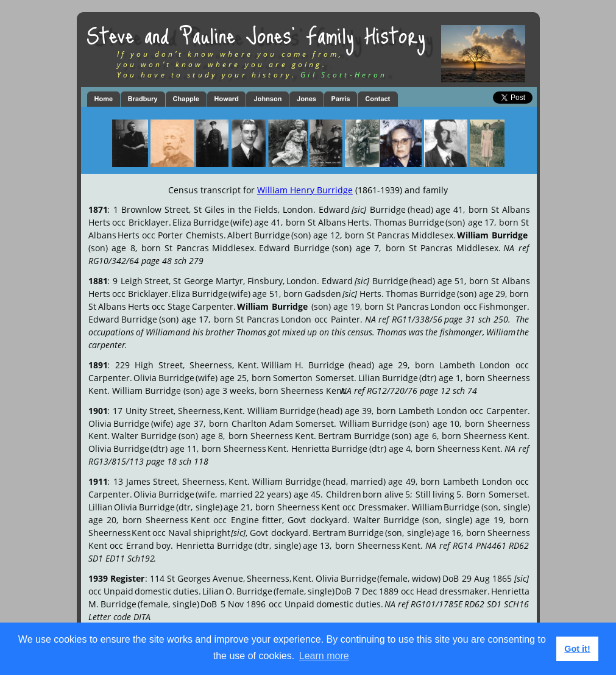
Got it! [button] (577, 649)
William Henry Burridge (305, 190)
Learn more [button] (324, 656)
